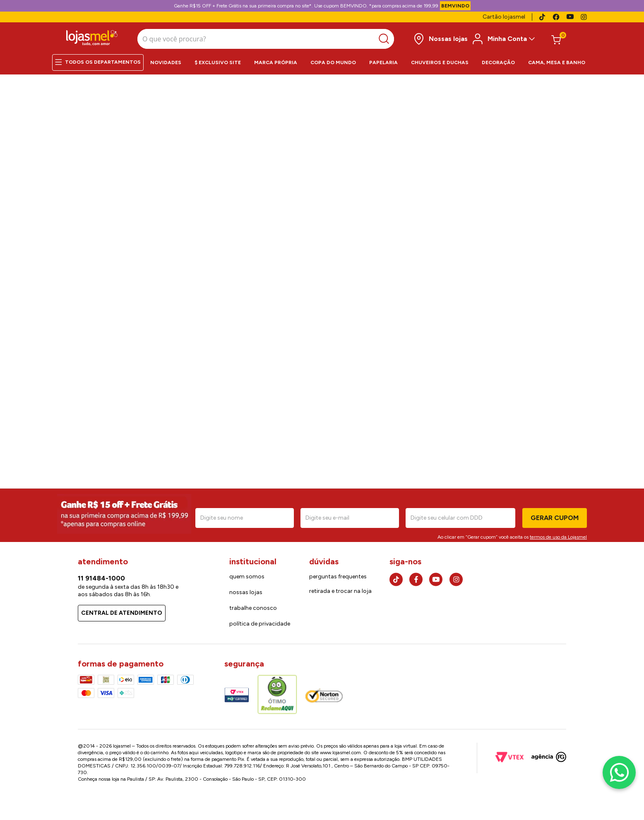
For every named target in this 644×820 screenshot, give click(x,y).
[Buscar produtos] (320, 38)
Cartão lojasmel (504, 17)
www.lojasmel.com (340, 750)
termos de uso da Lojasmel (558, 534)
